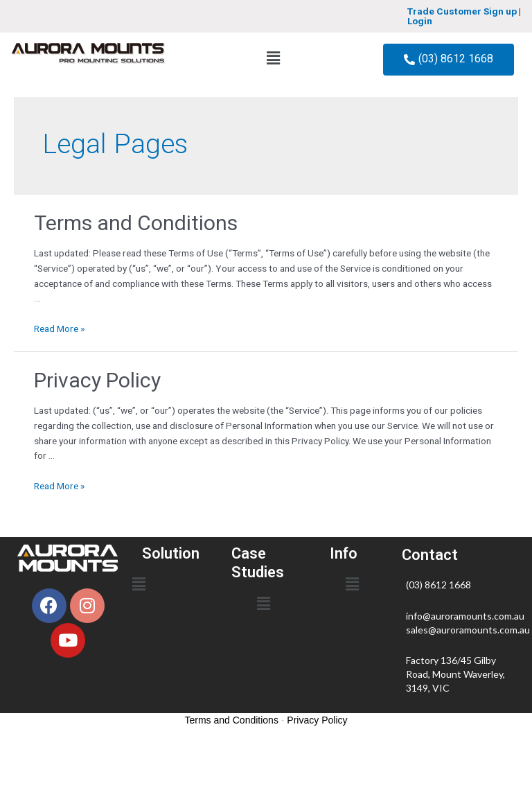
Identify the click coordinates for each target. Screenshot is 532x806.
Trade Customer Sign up (462, 11)
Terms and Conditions (136, 223)
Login (420, 21)
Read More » (59, 328)
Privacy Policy (97, 380)
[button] (273, 58)
